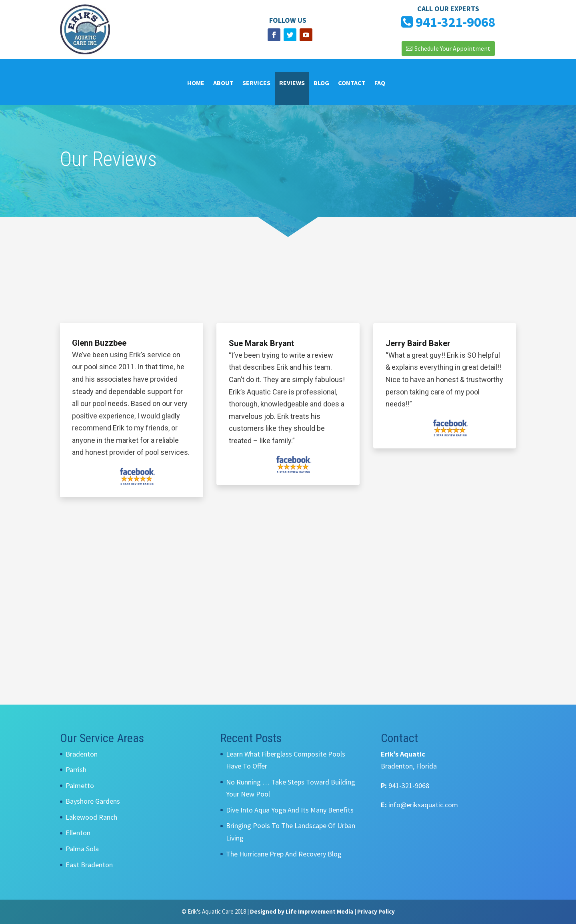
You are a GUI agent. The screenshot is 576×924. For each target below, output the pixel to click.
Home (196, 83)
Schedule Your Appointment (452, 48)
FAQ (380, 83)
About (223, 83)
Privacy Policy (376, 911)
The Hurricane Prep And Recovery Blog (284, 854)
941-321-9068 (409, 786)
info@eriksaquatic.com (423, 805)
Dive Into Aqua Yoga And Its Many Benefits (290, 810)
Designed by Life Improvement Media (302, 911)
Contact (352, 83)
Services (256, 83)
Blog (321, 83)
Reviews (292, 83)
